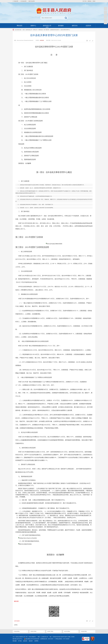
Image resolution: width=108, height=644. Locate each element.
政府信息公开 (29, 30)
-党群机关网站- (33, 631)
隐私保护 (31, 641)
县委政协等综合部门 (55, 30)
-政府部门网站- (50, 631)
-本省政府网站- (17, 631)
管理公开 (35, 30)
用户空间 (85, 1)
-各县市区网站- (67, 631)
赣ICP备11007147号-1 (17, 639)
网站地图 (15, 641)
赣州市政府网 (32, 1)
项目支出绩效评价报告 (25, 544)
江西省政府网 (23, 1)
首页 (24, 30)
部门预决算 (46, 30)
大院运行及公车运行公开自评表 (28, 538)
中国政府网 (16, 1)
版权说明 (25, 641)
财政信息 (41, 30)
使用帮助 (36, 641)
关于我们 (20, 641)
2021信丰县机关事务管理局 (55, 244)
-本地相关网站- (84, 631)
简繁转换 (89, 1)
